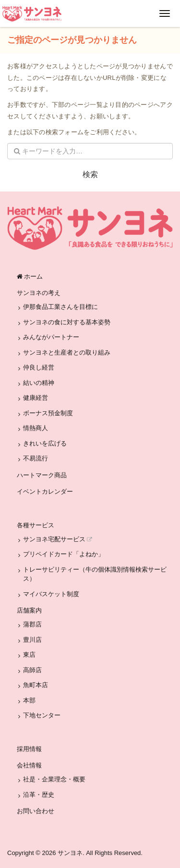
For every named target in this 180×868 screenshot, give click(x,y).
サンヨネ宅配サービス (58, 539)
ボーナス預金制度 (48, 413)
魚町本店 (36, 685)
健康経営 (36, 398)
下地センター (42, 715)
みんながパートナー (51, 337)
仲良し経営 (39, 367)
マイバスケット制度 (51, 594)
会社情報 (29, 765)
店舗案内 (29, 610)
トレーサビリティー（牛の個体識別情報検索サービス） (95, 574)
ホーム (30, 276)
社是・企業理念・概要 (54, 779)
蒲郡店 (32, 624)
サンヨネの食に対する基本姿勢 (67, 322)
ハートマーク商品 (42, 475)
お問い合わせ (36, 811)
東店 (29, 655)
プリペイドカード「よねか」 (64, 554)
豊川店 (32, 640)
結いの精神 (39, 383)
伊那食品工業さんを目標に (60, 307)
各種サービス (36, 525)
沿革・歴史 (39, 795)
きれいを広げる (45, 443)
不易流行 (36, 458)
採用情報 (29, 749)
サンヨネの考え (39, 293)
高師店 (32, 670)
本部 (29, 700)
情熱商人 (36, 428)
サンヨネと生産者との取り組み (67, 352)
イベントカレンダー (45, 491)
